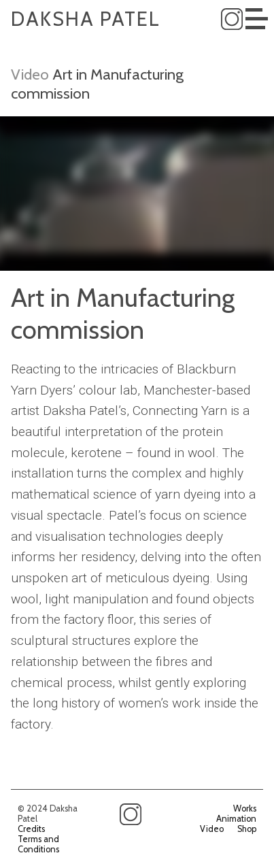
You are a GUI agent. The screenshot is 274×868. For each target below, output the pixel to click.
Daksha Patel (86, 19)
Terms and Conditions (38, 844)
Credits (31, 829)
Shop (247, 829)
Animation (236, 819)
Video (30, 74)
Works (245, 808)
